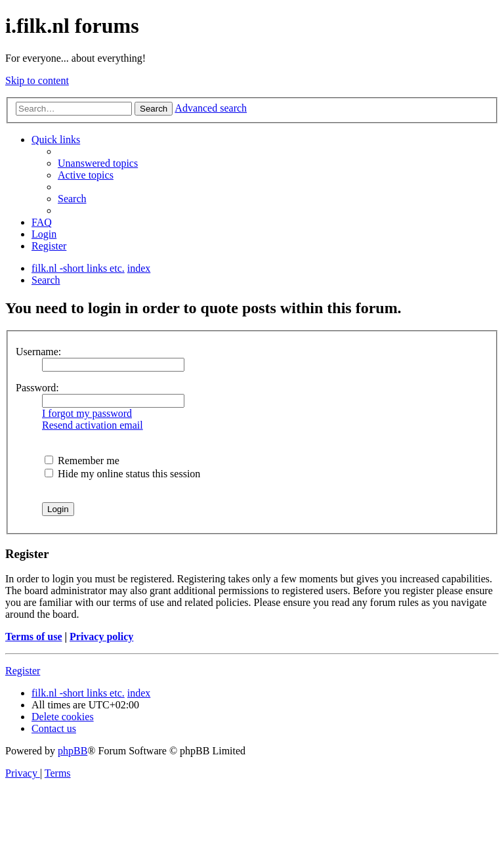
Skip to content (37, 80)
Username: (38, 352)
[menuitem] (98, 163)
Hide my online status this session (122, 474)
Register (23, 671)
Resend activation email (93, 425)
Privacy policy (101, 636)
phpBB (73, 751)
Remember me (82, 461)
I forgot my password (87, 413)
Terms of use (34, 636)
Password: (37, 388)
